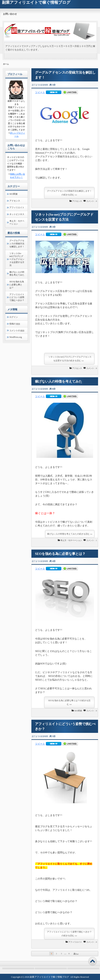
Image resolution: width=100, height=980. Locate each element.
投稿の (15, 324)
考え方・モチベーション (71, 540)
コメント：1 (92, 540)
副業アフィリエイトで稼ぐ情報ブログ (49, 977)
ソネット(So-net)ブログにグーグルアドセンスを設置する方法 (17, 259)
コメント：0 (92, 201)
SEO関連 (78, 711)
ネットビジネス (17, 214)
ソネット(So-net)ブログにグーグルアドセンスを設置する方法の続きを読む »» (70, 359)
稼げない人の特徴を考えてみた (59, 381)
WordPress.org (16, 337)
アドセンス (77, 201)
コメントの (17, 331)
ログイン (14, 317)
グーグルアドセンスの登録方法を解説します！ (17, 244)
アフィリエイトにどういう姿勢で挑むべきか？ (17, 297)
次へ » (76, 954)
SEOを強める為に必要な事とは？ (60, 554)
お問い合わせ (10, 14)
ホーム (6, 64)
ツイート (40, 92)
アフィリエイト (75, 942)
